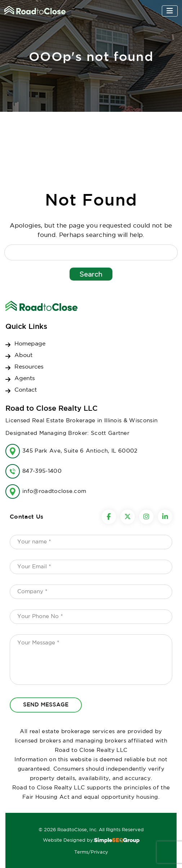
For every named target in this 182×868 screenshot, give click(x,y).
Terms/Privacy (91, 852)
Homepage (30, 344)
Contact (26, 390)
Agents (25, 378)
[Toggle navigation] (170, 11)
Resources (29, 367)
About (23, 355)
